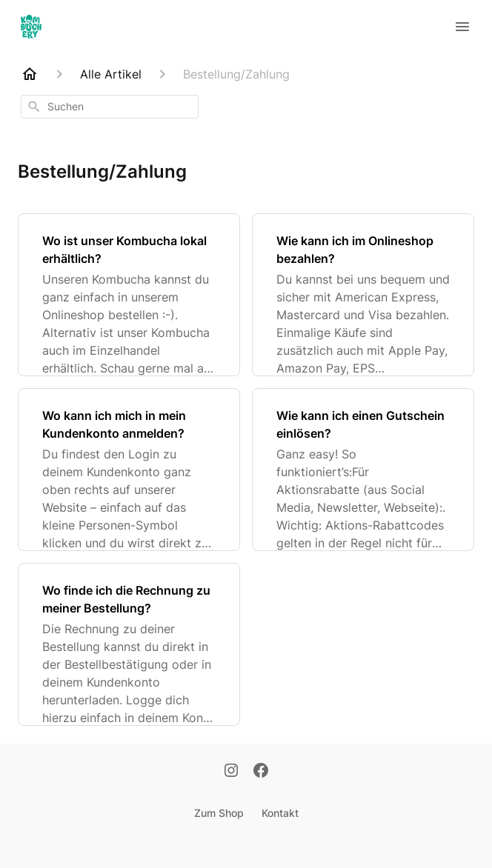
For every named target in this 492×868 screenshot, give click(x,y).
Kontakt (280, 813)
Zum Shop (219, 813)
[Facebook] (261, 772)
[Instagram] (231, 772)
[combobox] (110, 107)
